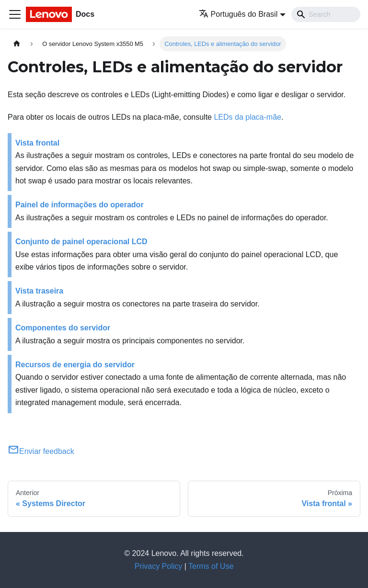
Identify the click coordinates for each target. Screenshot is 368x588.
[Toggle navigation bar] (15, 14)
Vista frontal (37, 143)
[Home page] (17, 44)
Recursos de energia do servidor (75, 365)
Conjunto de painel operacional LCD (81, 242)
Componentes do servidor (63, 328)
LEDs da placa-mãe (247, 117)
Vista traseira (39, 291)
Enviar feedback (41, 451)
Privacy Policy (159, 566)
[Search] (326, 14)
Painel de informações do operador (80, 205)
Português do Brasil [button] (238, 14)
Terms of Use (211, 566)
